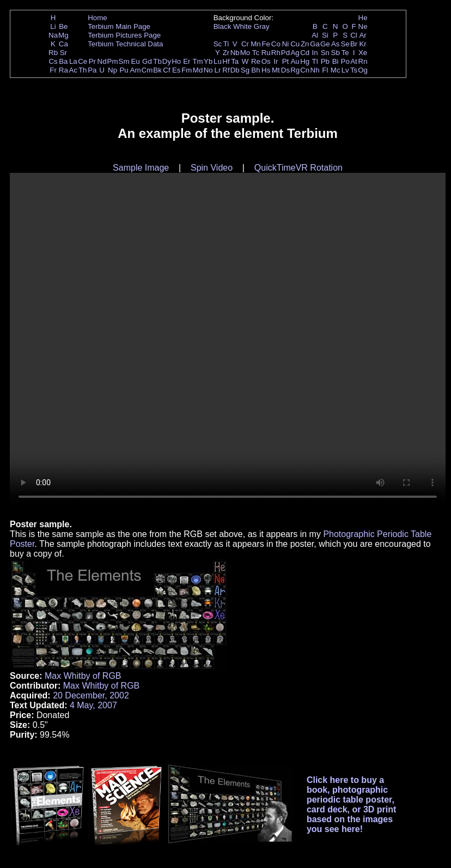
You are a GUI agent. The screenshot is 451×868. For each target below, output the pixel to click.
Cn (305, 70)
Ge (325, 44)
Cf (166, 70)
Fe (266, 44)
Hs (266, 70)
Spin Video (212, 168)
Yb (208, 61)
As (336, 44)
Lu (218, 61)
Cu (295, 44)
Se (345, 44)
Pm (113, 61)
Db (235, 70)
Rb (53, 53)
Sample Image (141, 168)
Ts (354, 70)
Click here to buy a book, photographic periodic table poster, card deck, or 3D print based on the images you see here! (352, 804)
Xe (363, 53)
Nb (235, 53)
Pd (285, 53)
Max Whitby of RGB (83, 676)
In (315, 53)
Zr (226, 53)
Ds (285, 70)
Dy (167, 61)
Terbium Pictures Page (124, 35)
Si (325, 35)
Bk (157, 70)
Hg (305, 61)
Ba (63, 61)
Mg (63, 35)
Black (223, 26)
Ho (176, 61)
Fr (53, 70)
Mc (336, 70)
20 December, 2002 (91, 695)
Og (363, 70)
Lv (345, 70)
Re (256, 61)
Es (176, 70)
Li (53, 26)
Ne (363, 26)
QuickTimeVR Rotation (298, 168)
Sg (245, 70)
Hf (226, 61)
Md (198, 70)
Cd (305, 53)
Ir (276, 61)
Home (97, 18)
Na (53, 35)
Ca (63, 44)
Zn (305, 44)
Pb (325, 61)
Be (63, 26)
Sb (336, 53)
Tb (157, 61)
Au (295, 61)
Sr (63, 53)
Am (136, 70)
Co (276, 44)
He (363, 18)
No (208, 70)
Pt (286, 61)
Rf (226, 70)
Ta (235, 61)
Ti (226, 44)
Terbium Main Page (119, 26)
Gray (262, 26)
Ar (362, 35)
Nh (315, 70)
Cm (147, 70)
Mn (256, 44)
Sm (124, 61)
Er (187, 61)
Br (354, 44)
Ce (83, 61)
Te (345, 53)
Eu (135, 61)
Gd (147, 61)
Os (266, 61)
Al (315, 35)
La (73, 61)
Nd (102, 61)
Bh (255, 70)
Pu (124, 70)
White (242, 26)
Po (345, 61)
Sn (325, 53)
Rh (276, 53)
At (354, 61)
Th (83, 70)
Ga (315, 44)
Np (112, 70)
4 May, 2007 (93, 705)
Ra (63, 70)
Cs (53, 61)
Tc (256, 53)
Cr (245, 44)
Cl (354, 35)
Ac (74, 70)
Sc (218, 44)
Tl (315, 61)
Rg (295, 70)
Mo (245, 53)
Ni (286, 44)
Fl (325, 70)
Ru (266, 53)
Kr (362, 44)
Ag (295, 53)
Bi (336, 61)
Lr (218, 70)
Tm (197, 61)
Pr (92, 61)
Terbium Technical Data (125, 44)
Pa (92, 70)
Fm (187, 70)
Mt (276, 70)
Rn (363, 61)
